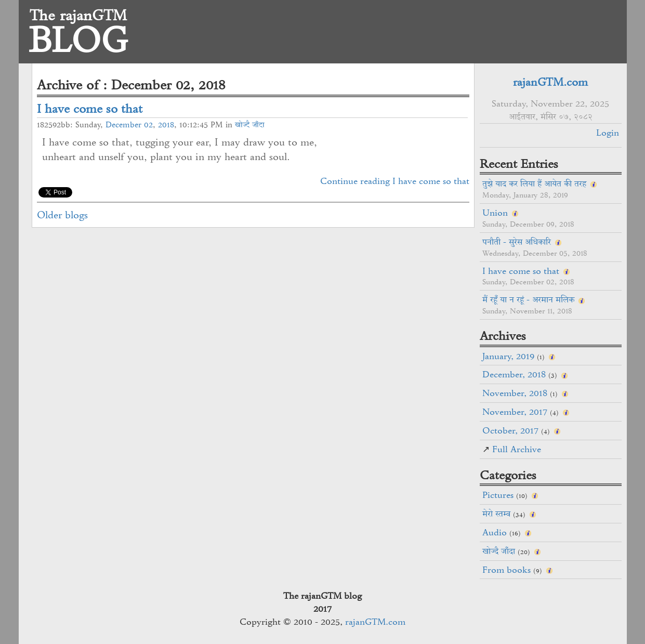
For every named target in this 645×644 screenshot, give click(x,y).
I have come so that (90, 108)
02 (148, 125)
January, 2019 (508, 356)
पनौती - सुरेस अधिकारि (517, 242)
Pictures (498, 495)
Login (608, 133)
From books (506, 570)
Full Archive (517, 449)
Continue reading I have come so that (395, 181)
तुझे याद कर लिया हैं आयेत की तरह (534, 183)
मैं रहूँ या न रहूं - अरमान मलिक (528, 299)
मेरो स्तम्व (496, 514)
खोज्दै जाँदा (250, 125)
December (123, 125)
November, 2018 (515, 393)
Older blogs (62, 215)
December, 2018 (514, 374)
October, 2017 (510, 430)
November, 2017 (515, 412)
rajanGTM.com (550, 82)
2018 (166, 125)
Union (495, 213)
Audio (495, 532)
